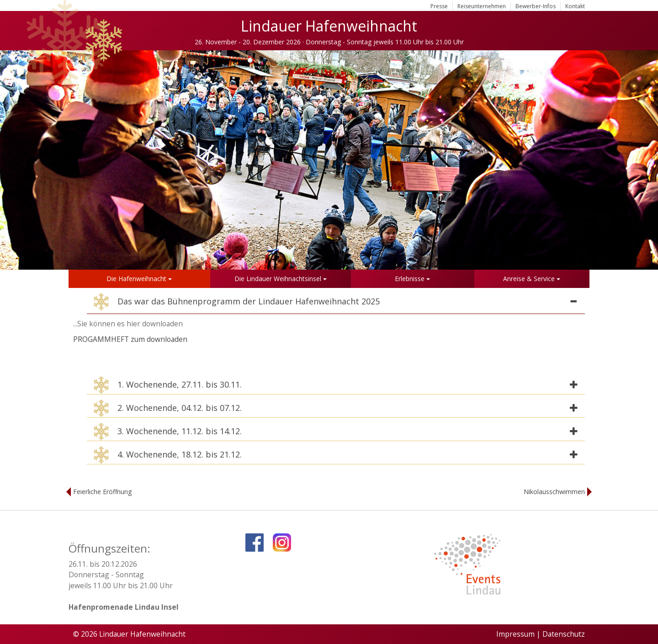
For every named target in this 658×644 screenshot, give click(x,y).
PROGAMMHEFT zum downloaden (130, 339)
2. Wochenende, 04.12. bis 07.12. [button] (168, 408)
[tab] (336, 303)
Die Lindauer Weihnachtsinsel (281, 279)
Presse (439, 6)
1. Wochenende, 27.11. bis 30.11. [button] (168, 385)
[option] (329, 160)
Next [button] (642, 160)
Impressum (515, 634)
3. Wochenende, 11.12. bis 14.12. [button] (168, 432)
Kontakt (575, 6)
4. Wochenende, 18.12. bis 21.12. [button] (168, 455)
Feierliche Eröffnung (102, 492)
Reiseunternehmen (482, 6)
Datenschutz (564, 634)
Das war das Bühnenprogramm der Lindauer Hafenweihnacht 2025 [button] (237, 302)
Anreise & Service (532, 279)
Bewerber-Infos (536, 6)
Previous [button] (16, 160)
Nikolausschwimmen (554, 492)
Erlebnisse (412, 279)
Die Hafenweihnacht (139, 279)
